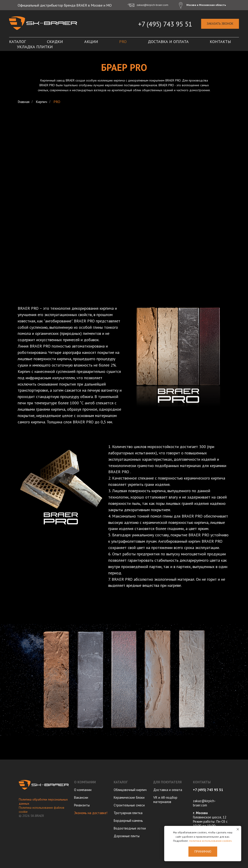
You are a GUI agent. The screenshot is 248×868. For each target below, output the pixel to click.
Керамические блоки (129, 797)
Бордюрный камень (128, 821)
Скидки (55, 42)
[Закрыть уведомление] (238, 829)
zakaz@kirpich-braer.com (204, 803)
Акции (91, 42)
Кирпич (41, 102)
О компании (83, 790)
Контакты (220, 42)
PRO (123, 42)
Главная (24, 102)
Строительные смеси (129, 805)
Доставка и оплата (168, 42)
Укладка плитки (35, 47)
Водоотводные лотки (130, 828)
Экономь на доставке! (91, 813)
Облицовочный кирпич (130, 790)
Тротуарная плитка (128, 813)
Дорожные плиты (127, 836)
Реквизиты (82, 805)
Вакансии (81, 797)
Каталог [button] (17, 42)
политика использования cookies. (211, 841)
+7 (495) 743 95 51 (165, 24)
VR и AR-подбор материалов (165, 800)
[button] (220, 24)
